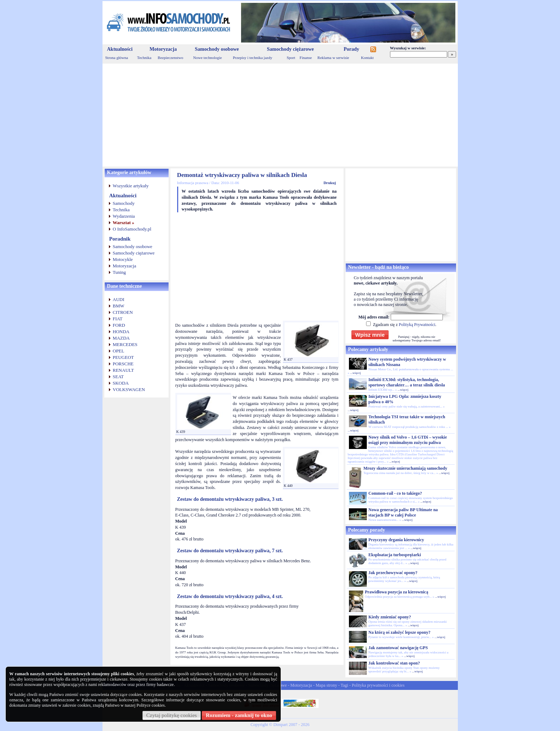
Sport (291, 58)
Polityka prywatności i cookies (378, 685)
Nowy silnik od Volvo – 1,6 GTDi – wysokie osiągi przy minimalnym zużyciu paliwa (408, 440)
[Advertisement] (280, 115)
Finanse (306, 58)
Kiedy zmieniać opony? (390, 617)
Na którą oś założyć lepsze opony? (400, 632)
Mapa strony (326, 685)
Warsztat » (124, 223)
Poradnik (120, 239)
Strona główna (117, 58)
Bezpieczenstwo (171, 58)
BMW (119, 306)
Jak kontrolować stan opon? (394, 663)
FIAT (118, 319)
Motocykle (123, 259)
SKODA (121, 383)
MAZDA (121, 338)
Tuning (119, 272)
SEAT (118, 377)
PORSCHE (123, 364)
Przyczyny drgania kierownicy (396, 540)
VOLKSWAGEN (129, 389)
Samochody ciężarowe (290, 49)
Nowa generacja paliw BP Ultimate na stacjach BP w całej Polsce (403, 512)
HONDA (121, 332)
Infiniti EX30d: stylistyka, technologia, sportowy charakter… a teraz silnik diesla (407, 382)
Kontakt (367, 58)
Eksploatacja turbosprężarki (395, 555)
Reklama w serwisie (333, 58)
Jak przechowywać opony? (393, 573)
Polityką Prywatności (417, 325)
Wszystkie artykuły (131, 186)
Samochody (124, 203)
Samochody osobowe (217, 49)
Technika (144, 58)
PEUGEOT (123, 357)
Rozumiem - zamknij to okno (239, 715)
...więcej (355, 373)
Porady (351, 49)
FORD (119, 325)
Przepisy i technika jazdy (252, 58)
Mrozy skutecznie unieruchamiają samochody (406, 468)
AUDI (119, 299)
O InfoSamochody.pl (132, 229)
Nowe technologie (207, 58)
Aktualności (120, 49)
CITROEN (123, 312)
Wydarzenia (124, 216)
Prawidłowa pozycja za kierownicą (397, 592)
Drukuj (330, 183)
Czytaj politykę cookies (172, 715)
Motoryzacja (163, 49)
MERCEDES (125, 344)
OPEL (119, 351)
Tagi (344, 685)
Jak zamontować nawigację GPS (398, 648)
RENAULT (123, 370)
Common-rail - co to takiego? (395, 493)
